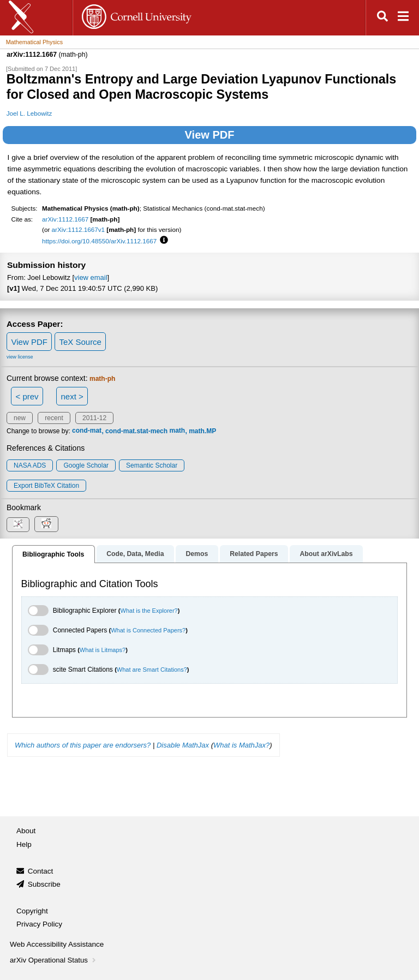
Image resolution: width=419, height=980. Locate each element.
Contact (41, 871)
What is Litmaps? (103, 650)
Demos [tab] (197, 554)
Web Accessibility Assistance (57, 944)
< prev (27, 396)
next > (72, 396)
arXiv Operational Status (54, 960)
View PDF (210, 135)
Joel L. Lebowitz (29, 113)
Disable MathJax (183, 745)
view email (91, 277)
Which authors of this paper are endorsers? (83, 745)
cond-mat (87, 431)
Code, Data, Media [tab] (135, 554)
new (20, 418)
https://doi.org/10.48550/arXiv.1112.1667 (99, 241)
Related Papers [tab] (254, 554)
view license (20, 357)
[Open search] (382, 18)
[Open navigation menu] (403, 18)
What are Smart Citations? (152, 670)
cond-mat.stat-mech (136, 431)
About (26, 831)
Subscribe (44, 884)
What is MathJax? (241, 745)
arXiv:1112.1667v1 (78, 229)
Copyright (32, 911)
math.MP (202, 431)
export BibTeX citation (46, 486)
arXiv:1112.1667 (65, 219)
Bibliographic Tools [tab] (53, 554)
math (177, 431)
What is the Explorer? (149, 611)
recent (54, 418)
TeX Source (80, 342)
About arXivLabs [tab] (326, 554)
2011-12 (94, 418)
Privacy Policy (39, 924)
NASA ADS (30, 465)
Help (24, 844)
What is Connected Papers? (148, 630)
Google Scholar (86, 465)
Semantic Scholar (152, 465)
